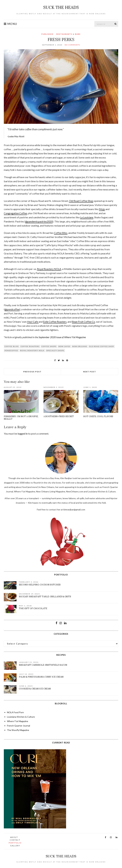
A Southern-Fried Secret (59, 416)
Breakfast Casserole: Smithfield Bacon (43, 665)
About (14, 837)
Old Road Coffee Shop (81, 201)
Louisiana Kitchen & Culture (21, 717)
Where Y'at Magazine (18, 721)
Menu (10, 24)
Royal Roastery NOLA (49, 269)
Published (47, 34)
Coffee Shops (49, 346)
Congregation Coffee (15, 213)
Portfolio (15, 843)
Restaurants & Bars (68, 34)
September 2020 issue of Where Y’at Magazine (62, 337)
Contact (15, 840)
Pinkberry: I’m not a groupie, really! (21, 418)
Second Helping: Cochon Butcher (40, 585)
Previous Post (32, 372)
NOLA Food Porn (15, 712)
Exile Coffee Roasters (55, 322)
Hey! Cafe (33, 322)
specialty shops (55, 350)
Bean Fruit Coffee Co (83, 322)
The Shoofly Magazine (18, 730)
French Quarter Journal (19, 726)
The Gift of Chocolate (33, 608)
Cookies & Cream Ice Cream (35, 689)
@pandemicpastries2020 (39, 221)
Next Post (90, 372)
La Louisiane (87, 217)
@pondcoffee (12, 309)
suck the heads (61, 7)
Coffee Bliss (61, 233)
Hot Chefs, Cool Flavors (98, 416)
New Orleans (80, 346)
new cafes (64, 346)
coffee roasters (30, 346)
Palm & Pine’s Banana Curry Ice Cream (41, 677)
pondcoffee (11, 350)
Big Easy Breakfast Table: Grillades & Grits (45, 597)
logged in (23, 434)
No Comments (72, 45)
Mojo (102, 209)
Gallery (15, 846)
